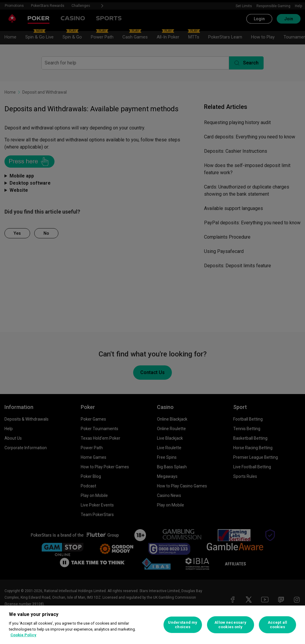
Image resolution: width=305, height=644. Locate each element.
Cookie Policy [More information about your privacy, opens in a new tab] (23, 635)
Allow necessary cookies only (230, 625)
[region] (152, 625)
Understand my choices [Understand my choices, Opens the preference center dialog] (183, 625)
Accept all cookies (277, 625)
